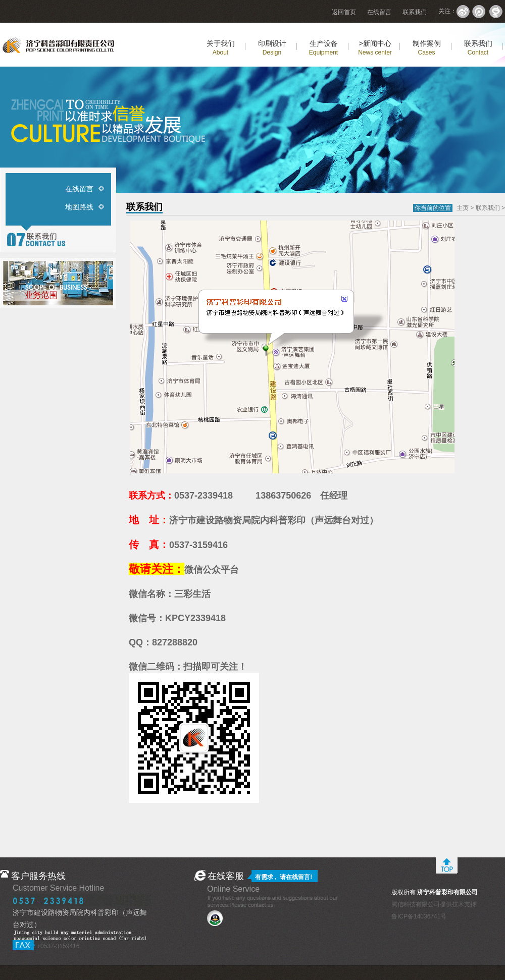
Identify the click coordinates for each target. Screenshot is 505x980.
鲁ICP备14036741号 (419, 916)
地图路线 (79, 207)
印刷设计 (272, 48)
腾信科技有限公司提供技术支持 (434, 904)
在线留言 (379, 12)
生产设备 (323, 48)
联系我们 (415, 12)
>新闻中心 (375, 48)
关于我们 (221, 48)
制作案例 (427, 48)
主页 (463, 208)
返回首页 (344, 12)
